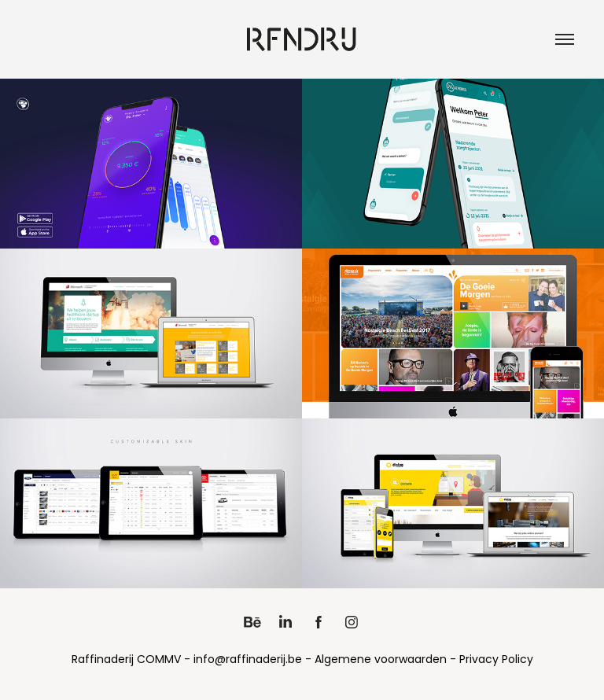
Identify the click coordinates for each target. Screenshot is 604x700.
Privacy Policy (496, 660)
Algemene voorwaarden (381, 660)
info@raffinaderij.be (248, 660)
